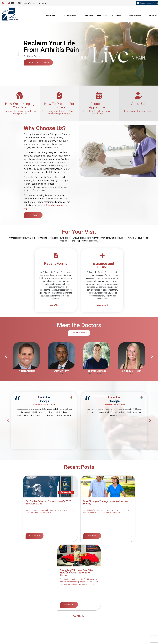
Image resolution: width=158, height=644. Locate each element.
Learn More (32, 215)
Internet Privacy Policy (110, 602)
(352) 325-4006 (15, 3)
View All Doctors (78, 333)
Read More (22, 536)
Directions (42, 3)
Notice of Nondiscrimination (45, 602)
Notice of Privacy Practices (70, 602)
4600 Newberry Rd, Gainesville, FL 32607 (21, 613)
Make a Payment (30, 3)
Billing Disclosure (130, 602)
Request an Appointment (37, 62)
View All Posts (78, 547)
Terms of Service (91, 602)
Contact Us (26, 602)
